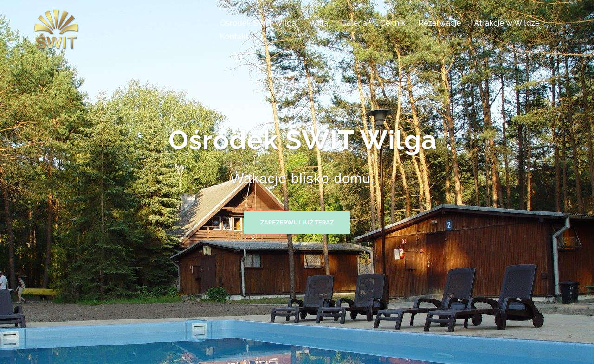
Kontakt (234, 36)
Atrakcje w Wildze (507, 23)
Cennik (393, 23)
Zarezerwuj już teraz (297, 222)
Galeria (354, 23)
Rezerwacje (440, 23)
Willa (319, 23)
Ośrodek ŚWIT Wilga (258, 23)
